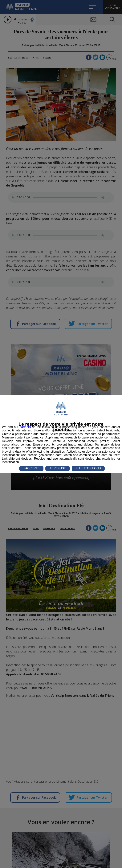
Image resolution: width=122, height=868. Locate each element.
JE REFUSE (58, 468)
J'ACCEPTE (31, 468)
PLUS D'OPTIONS (88, 468)
